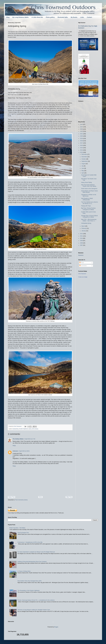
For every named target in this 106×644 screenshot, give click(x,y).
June (83, 168)
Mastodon (81, 255)
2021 (82, 134)
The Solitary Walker (18, 439)
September (85, 161)
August (84, 164)
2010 (82, 238)
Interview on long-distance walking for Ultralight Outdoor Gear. (34, 610)
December (84, 154)
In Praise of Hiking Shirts (24, 571)
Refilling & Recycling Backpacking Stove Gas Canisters (32, 562)
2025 (82, 124)
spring (30, 429)
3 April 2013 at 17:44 (30, 439)
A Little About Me (37, 17)
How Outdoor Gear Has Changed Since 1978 (29, 581)
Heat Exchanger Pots (23, 533)
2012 (82, 234)
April (83, 173)
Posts (82, 263)
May (83, 171)
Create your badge (83, 277)
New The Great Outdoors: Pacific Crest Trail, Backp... (89, 186)
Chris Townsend (82, 274)
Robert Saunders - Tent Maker (17, 528)
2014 (82, 150)
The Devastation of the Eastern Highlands (29, 590)
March (83, 226)
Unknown (15, 451)
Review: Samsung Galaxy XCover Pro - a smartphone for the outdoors (36, 600)
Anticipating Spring (86, 223)
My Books (74, 17)
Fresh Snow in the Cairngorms (89, 189)
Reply (14, 445)
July (83, 166)
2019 (82, 138)
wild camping (35, 429)
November (84, 157)
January (84, 231)
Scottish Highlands (23, 429)
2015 (82, 148)
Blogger (56, 627)
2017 (82, 143)
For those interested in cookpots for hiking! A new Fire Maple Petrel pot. (36, 552)
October (84, 159)
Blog (8, 17)
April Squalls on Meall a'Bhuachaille (87, 199)
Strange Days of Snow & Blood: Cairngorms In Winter (90, 216)
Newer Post (11, 497)
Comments (83, 266)
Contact (89, 17)
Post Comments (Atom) (21, 500)
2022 (82, 131)
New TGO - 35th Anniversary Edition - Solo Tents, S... (89, 220)
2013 (82, 152)
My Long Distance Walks (21, 17)
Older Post (69, 497)
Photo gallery (50, 17)
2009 (82, 241)
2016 (82, 145)
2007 (82, 245)
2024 (82, 127)
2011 (82, 236)
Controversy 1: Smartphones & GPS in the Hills (30, 542)
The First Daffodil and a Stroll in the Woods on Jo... (90, 203)
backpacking (15, 429)
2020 (82, 136)
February (84, 228)
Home (40, 497)
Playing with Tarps (86, 206)
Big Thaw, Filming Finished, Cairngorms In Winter (89, 209)
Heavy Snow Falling (86, 182)
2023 (82, 129)
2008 (82, 243)
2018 (82, 141)
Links (82, 17)
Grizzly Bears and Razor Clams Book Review (90, 192)
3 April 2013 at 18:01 (24, 451)
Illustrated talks (63, 17)
